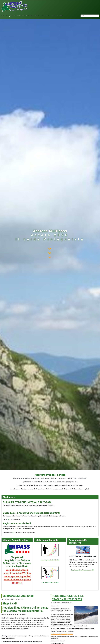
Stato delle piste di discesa (50, 582)
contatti (60, 16)
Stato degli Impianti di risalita (50, 552)
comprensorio (11, 16)
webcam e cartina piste (25, 16)
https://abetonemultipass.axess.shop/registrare (62, 634)
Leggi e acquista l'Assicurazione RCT (83, 570)
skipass (37, 16)
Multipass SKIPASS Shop (18, 596)
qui (9, 520)
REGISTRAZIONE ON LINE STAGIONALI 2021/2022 (68, 598)
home (3, 16)
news (54, 16)
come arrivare (46, 16)
